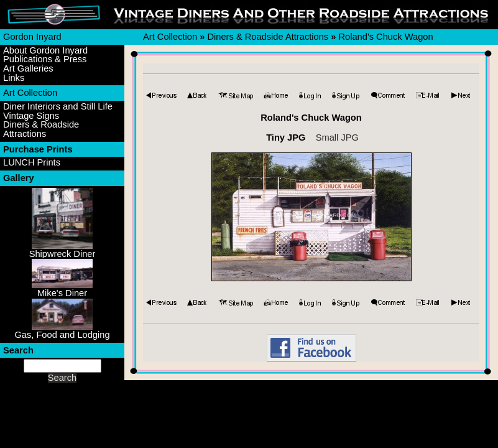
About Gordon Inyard (45, 51)
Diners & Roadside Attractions (41, 129)
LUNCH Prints (32, 163)
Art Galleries (28, 69)
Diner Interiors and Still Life (58, 107)
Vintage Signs (31, 116)
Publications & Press (45, 59)
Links (14, 78)
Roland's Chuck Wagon (385, 37)
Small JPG (337, 138)
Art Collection (30, 93)
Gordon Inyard (32, 37)
